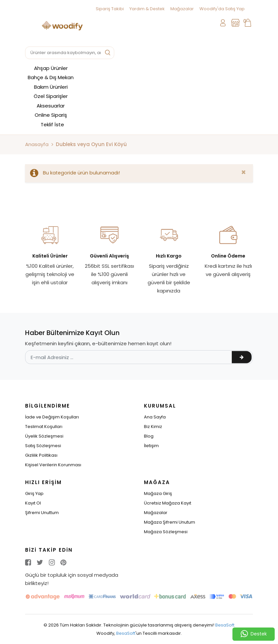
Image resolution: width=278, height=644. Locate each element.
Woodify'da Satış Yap (222, 9)
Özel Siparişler (51, 96)
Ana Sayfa (155, 417)
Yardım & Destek (147, 9)
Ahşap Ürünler (51, 68)
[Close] (243, 172)
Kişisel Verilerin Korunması (53, 465)
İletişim (151, 446)
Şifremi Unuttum (42, 513)
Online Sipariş (51, 115)
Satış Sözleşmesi (43, 446)
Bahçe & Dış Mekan (51, 77)
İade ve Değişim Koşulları (52, 417)
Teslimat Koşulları (44, 427)
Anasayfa (37, 144)
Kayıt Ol (33, 503)
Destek (254, 634)
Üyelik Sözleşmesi (44, 436)
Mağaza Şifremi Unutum (170, 522)
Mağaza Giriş (158, 493)
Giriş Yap (34, 493)
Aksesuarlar (51, 106)
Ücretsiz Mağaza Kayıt (168, 503)
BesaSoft (225, 625)
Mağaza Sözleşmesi (166, 532)
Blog (149, 436)
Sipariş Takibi (110, 9)
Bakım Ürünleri (51, 87)
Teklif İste (52, 124)
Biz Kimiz (153, 427)
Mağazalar (182, 9)
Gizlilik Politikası (41, 455)
